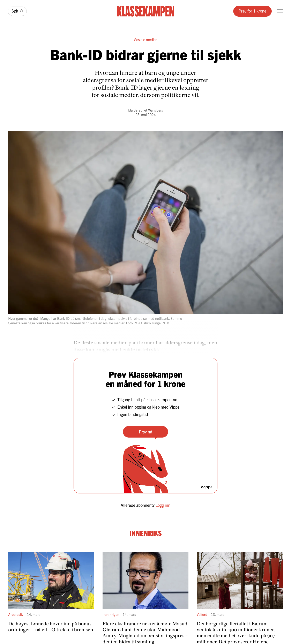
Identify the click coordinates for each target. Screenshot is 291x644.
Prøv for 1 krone (252, 11)
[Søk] (17, 11)
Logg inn (163, 505)
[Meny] (280, 11)
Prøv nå (145, 432)
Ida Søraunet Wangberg (146, 110)
